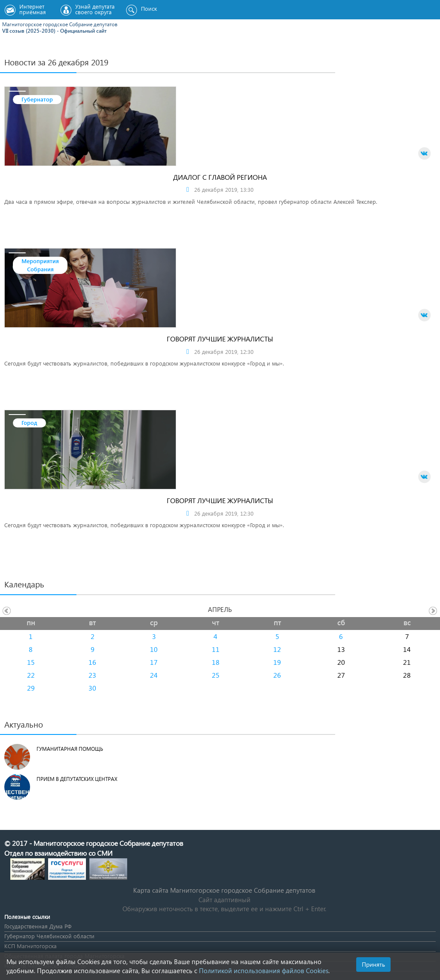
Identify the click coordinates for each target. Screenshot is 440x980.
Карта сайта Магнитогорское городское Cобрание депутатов (224, 890)
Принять (373, 964)
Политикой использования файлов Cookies (264, 971)
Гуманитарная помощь (70, 749)
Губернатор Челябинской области (49, 936)
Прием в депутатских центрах (77, 779)
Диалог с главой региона (220, 177)
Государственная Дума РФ (38, 926)
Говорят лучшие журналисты (220, 339)
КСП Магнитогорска (31, 946)
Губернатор (37, 99)
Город (29, 422)
